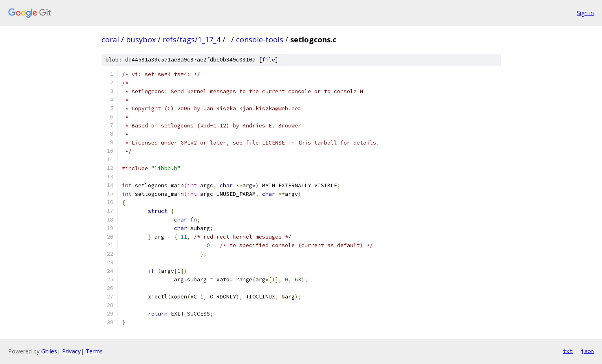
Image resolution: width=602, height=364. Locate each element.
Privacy (71, 351)
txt (568, 351)
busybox (141, 39)
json (587, 351)
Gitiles (49, 351)
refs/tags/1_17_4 (192, 39)
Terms (94, 351)
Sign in (585, 13)
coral (110, 39)
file (269, 60)
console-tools (260, 39)
